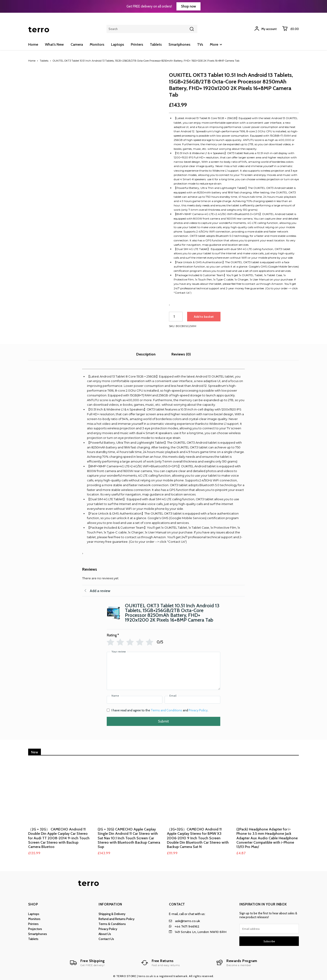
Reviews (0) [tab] (181, 354)
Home (32, 61)
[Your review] (163, 671)
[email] (269, 929)
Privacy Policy (198, 710)
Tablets (44, 61)
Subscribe (269, 941)
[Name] (135, 700)
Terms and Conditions (166, 710)
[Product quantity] (176, 317)
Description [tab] (146, 354)
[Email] (192, 700)
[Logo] (87, 963)
